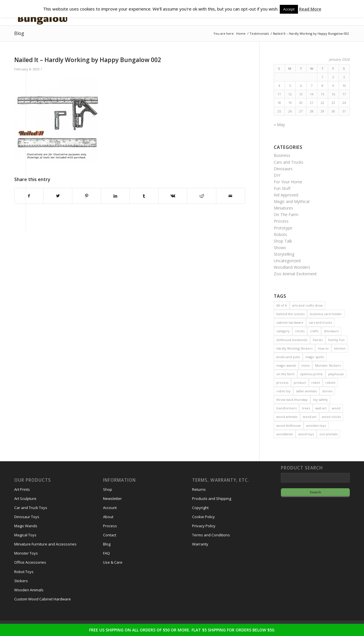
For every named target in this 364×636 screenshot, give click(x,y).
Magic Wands (26, 526)
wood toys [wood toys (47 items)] (306, 434)
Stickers (21, 581)
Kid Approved (286, 195)
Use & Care (113, 562)
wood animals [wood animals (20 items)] (287, 417)
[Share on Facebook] (29, 196)
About (108, 517)
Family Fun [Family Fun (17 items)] (336, 340)
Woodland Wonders (292, 267)
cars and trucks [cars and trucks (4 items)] (320, 322)
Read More (310, 9)
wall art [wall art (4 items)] (321, 408)
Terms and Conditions (211, 535)
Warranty (200, 544)
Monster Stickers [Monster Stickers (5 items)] (328, 365)
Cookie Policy (203, 517)
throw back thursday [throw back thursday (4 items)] (292, 400)
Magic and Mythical (292, 201)
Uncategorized (287, 261)
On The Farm (286, 215)
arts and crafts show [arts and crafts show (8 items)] (308, 305)
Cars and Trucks (289, 162)
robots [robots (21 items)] (330, 382)
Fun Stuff (282, 188)
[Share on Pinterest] (87, 196)
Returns (199, 489)
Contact (110, 535)
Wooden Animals (29, 590)
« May (279, 125)
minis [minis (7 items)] (306, 365)
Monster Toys (26, 553)
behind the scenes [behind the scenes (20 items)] (290, 314)
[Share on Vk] (173, 196)
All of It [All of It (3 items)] (282, 305)
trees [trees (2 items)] (306, 408)
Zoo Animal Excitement (295, 274)
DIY (277, 175)
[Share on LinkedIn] (115, 196)
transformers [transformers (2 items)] (286, 408)
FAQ (106, 553)
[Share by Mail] (231, 196)
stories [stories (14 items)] (327, 391)
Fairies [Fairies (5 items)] (318, 340)
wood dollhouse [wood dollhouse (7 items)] (289, 425)
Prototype (283, 228)
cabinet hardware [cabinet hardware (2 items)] (290, 322)
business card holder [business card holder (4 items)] (326, 314)
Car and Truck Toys (31, 508)
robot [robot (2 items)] (316, 382)
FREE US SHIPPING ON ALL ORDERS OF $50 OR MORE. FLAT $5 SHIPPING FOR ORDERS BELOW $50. (182, 630)
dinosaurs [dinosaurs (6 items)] (331, 331)
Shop (108, 489)
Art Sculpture (25, 498)
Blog (19, 33)
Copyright (200, 508)
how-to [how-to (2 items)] (323, 348)
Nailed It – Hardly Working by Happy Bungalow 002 (88, 60)
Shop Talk (283, 241)
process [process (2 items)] (282, 382)
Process (281, 221)
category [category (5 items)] (283, 331)
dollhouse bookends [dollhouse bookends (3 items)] (292, 340)
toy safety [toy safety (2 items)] (320, 400)
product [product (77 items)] (300, 382)
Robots (280, 234)
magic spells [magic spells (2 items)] (315, 357)
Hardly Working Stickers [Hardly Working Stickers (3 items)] (294, 348)
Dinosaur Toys (27, 517)
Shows (280, 248)
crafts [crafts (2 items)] (314, 331)
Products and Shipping (212, 498)
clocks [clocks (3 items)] (300, 331)
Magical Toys (25, 535)
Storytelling (284, 254)
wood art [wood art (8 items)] (310, 417)
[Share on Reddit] (201, 196)
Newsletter (112, 498)
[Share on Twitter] (58, 196)
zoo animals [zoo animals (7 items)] (328, 434)
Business (282, 155)
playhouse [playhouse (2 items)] (336, 374)
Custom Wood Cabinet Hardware (43, 599)
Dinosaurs (283, 169)
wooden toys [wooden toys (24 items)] (316, 425)
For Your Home (288, 182)
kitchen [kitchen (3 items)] (340, 348)
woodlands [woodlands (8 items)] (285, 434)
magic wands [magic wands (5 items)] (286, 365)
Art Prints (22, 489)
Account (110, 508)
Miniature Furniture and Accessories (45, 544)
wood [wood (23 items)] (336, 408)
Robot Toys (24, 572)
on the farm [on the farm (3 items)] (285, 374)
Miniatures (283, 208)
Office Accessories (30, 562)
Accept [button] (289, 9)
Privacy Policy (204, 526)
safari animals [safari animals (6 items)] (306, 391)
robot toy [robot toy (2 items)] (283, 391)
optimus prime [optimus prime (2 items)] (311, 374)
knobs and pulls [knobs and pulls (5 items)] (288, 357)
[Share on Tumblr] (144, 196)
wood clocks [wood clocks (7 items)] (331, 417)
